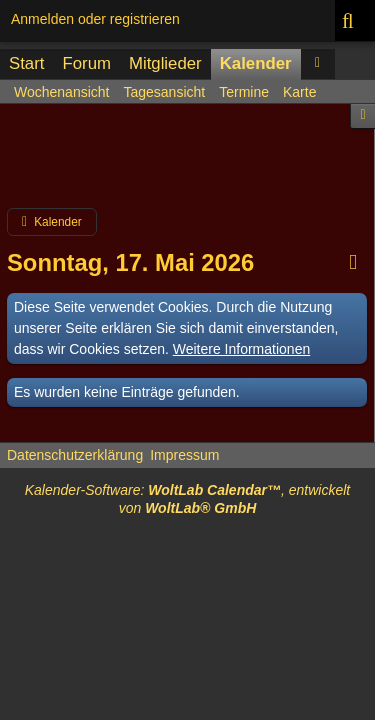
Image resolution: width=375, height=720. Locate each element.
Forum (86, 63)
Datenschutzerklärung (75, 455)
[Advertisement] (187, 164)
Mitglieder (165, 63)
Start (26, 63)
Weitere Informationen (241, 349)
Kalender (256, 63)
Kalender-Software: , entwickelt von (188, 499)
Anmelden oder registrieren (95, 19)
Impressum (184, 455)
